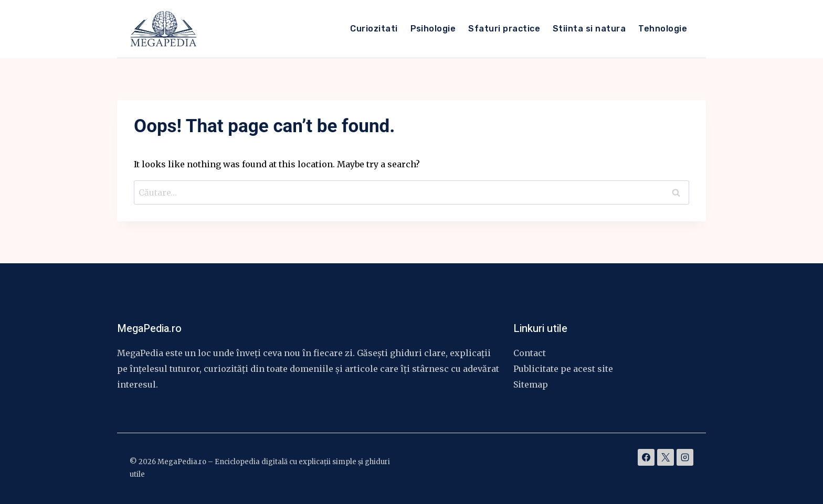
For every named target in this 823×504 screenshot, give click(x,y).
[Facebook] (646, 457)
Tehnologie (663, 29)
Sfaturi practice (504, 29)
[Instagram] (685, 457)
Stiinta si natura (589, 29)
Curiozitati (374, 29)
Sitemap (531, 384)
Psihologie (433, 29)
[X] (666, 457)
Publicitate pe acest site (563, 369)
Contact (530, 353)
